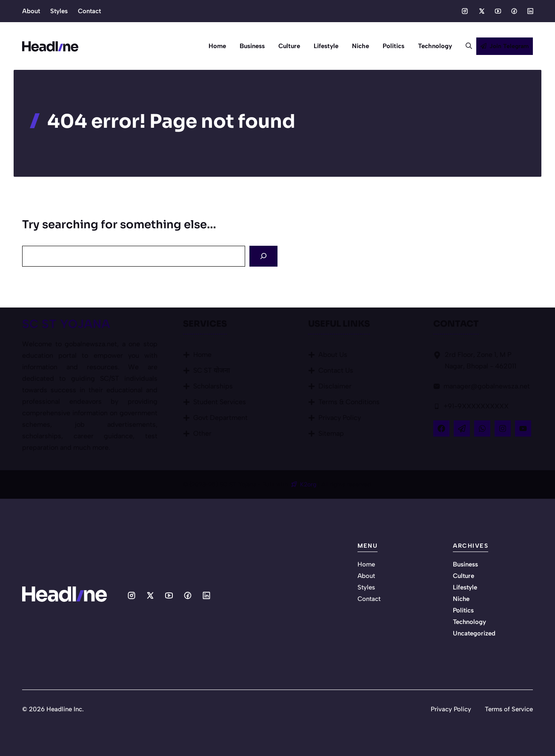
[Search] (263, 256)
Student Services (220, 402)
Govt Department (220, 418)
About (31, 11)
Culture (289, 46)
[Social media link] (465, 11)
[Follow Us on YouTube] (523, 428)
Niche (360, 46)
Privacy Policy (340, 418)
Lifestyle (326, 46)
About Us (333, 355)
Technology (435, 46)
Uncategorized (474, 633)
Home (217, 46)
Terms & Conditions (349, 402)
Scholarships (213, 386)
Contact (89, 11)
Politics (393, 46)
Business (252, 46)
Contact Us (336, 370)
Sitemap (331, 433)
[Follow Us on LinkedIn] (482, 428)
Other (202, 433)
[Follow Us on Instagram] (503, 428)
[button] (465, 46)
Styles (59, 11)
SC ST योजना (212, 370)
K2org (309, 484)
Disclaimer (335, 386)
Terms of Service (509, 709)
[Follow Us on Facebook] (441, 428)
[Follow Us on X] (462, 428)
